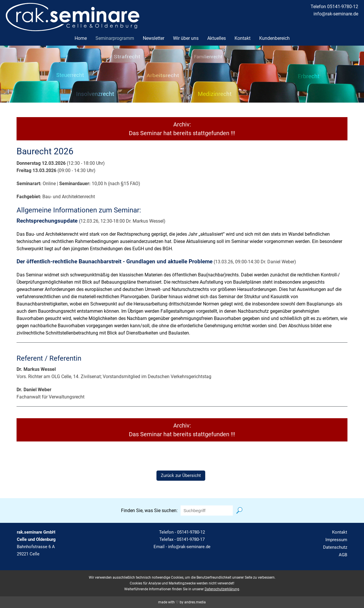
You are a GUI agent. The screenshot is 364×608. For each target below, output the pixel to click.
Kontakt (243, 38)
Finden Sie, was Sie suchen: (149, 510)
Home (81, 38)
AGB (343, 555)
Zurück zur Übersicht (181, 475)
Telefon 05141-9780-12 (334, 7)
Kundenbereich (274, 38)
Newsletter (154, 38)
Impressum (336, 540)
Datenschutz (335, 547)
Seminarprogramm (115, 38)
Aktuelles (217, 38)
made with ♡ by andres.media (182, 602)
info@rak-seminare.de (336, 14)
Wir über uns (186, 38)
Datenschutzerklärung (222, 589)
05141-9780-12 (191, 532)
